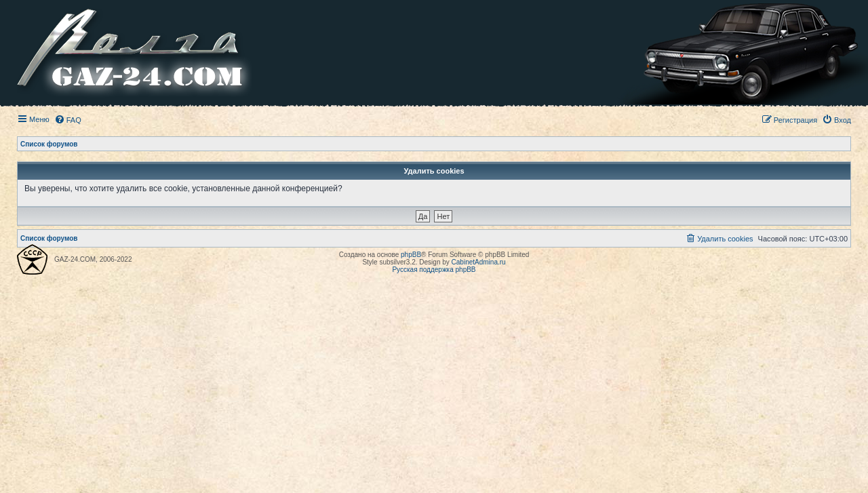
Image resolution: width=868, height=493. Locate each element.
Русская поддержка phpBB (434, 270)
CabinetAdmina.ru (479, 262)
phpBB (411, 255)
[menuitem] (68, 120)
